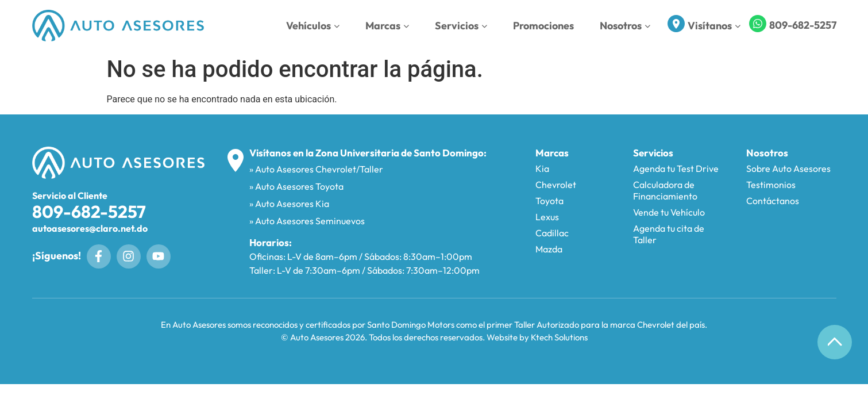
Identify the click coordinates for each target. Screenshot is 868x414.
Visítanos (714, 26)
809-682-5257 (803, 25)
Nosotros (625, 26)
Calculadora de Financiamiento (665, 190)
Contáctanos (773, 201)
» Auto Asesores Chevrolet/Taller (316, 169)
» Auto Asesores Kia (289, 204)
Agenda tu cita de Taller (669, 234)
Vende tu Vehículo (669, 212)
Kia (542, 168)
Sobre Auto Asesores (788, 168)
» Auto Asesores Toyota (296, 186)
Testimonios (771, 185)
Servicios (461, 26)
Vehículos (313, 26)
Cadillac (552, 233)
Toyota (549, 201)
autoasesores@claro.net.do (90, 228)
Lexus (547, 217)
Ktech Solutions (559, 337)
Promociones (543, 26)
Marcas (387, 26)
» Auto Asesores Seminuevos (307, 221)
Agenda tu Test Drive (676, 168)
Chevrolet (556, 185)
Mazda (549, 249)
